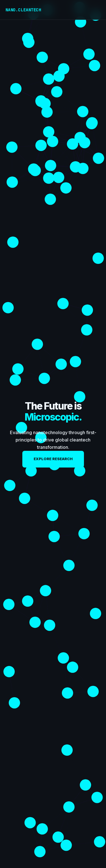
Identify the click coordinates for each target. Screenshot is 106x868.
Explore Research (53, 459)
